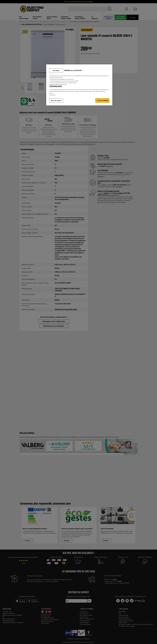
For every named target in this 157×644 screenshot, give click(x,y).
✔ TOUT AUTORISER (102, 100)
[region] (79, 85)
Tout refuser (56, 71)
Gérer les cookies (56, 100)
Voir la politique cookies (56, 86)
